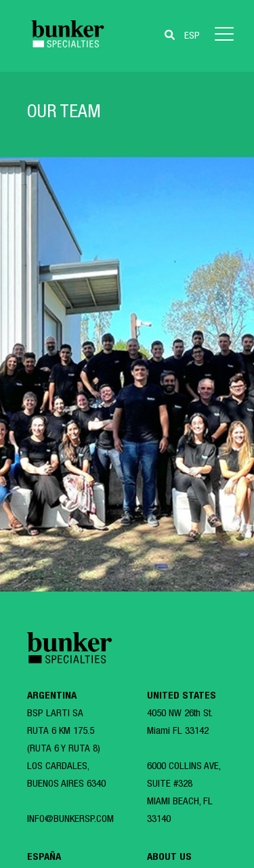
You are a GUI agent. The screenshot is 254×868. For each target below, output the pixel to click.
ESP (192, 36)
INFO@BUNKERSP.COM (70, 820)
